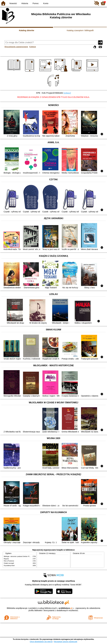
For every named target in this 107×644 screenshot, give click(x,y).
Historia (25, 3)
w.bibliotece (66, 608)
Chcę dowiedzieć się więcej (41, 642)
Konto (46, 3)
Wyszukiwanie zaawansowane (16, 47)
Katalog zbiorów (26, 30)
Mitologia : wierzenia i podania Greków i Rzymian (19, 556)
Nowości (13, 3)
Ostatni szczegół (9, 563)
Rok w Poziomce (9, 561)
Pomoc (36, 3)
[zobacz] (67, 93)
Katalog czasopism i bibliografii (80, 30)
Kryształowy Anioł (9, 566)
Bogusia (6, 559)
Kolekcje (33, 47)
